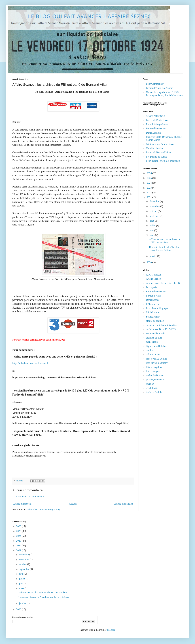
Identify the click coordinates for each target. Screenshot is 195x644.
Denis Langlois (154, 133)
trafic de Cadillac (155, 392)
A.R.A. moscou (154, 275)
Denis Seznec (153, 300)
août (152, 221)
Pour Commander (155, 84)
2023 (150, 188)
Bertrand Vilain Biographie (159, 88)
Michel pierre (153, 312)
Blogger (111, 630)
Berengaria (151, 287)
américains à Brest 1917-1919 (161, 329)
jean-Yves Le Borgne (156, 359)
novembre (155, 206)
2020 (150, 262)
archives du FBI (154, 338)
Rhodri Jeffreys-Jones (157, 124)
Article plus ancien (124, 504)
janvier (153, 256)
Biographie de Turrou (157, 157)
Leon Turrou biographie (158, 308)
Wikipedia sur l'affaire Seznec (161, 144)
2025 (150, 178)
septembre (155, 216)
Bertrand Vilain (154, 296)
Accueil (73, 504)
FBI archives (152, 304)
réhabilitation (153, 388)
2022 (150, 193)
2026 (150, 173)
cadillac (150, 350)
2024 (150, 183)
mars (152, 235)
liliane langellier (154, 367)
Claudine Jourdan (155, 148)
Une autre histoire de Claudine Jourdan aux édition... (45, 597)
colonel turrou (153, 354)
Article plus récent (22, 504)
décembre (155, 201)
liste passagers (153, 371)
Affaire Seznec (153, 279)
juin (152, 230)
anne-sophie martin (156, 333)
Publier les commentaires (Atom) (43, 510)
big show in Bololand (157, 346)
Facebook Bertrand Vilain (159, 152)
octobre (154, 211)
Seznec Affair (153, 317)
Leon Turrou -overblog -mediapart (163, 161)
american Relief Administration (162, 325)
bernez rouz (152, 342)
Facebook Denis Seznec (158, 120)
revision (150, 384)
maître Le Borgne (155, 375)
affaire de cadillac (155, 321)
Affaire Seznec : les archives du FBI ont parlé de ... (44, 592)
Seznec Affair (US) (155, 116)
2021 (150, 197)
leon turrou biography (157, 363)
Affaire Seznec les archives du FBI (163, 283)
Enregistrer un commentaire (30, 496)
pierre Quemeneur (155, 380)
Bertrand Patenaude (156, 128)
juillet (153, 226)
